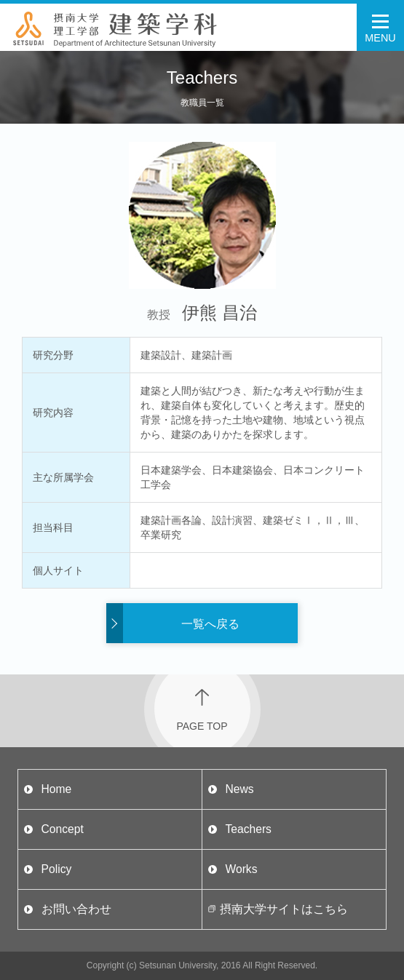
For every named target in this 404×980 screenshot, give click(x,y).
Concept (63, 829)
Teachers (248, 829)
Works (241, 869)
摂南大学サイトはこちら (284, 909)
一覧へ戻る (210, 624)
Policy (57, 869)
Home (57, 789)
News (239, 789)
